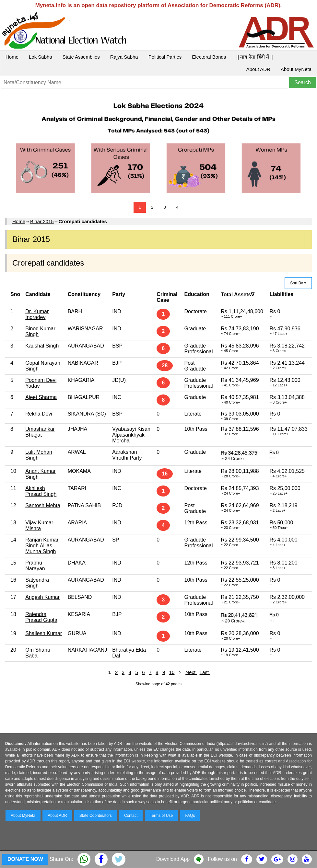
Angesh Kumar (42, 597)
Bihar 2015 (42, 221)
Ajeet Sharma (41, 397)
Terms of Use (162, 816)
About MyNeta (296, 69)
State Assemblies (81, 57)
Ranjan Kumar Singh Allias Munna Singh (42, 546)
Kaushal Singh (42, 346)
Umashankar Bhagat (40, 432)
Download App (173, 859)
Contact (131, 816)
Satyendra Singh (37, 583)
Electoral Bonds (209, 57)
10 (172, 672)
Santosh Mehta (43, 505)
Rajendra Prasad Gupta (41, 617)
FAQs (190, 816)
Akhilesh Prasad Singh (41, 491)
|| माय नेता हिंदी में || (254, 57)
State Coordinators (96, 816)
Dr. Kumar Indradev (37, 314)
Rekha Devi (39, 414)
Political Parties (165, 57)
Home (12, 57)
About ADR (258, 69)
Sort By (298, 283)
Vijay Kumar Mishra (39, 525)
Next (191, 672)
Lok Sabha (41, 57)
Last (205, 672)
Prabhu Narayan (35, 566)
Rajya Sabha (124, 57)
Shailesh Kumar (44, 633)
